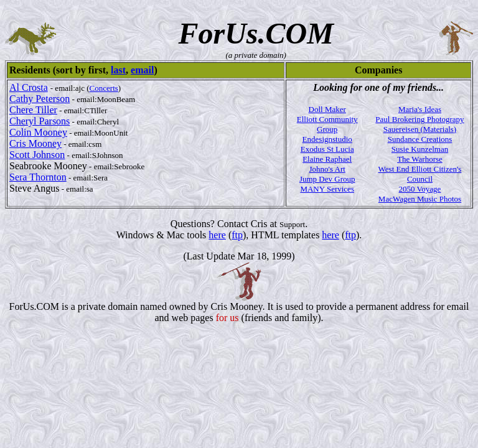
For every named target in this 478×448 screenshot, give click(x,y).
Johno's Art (327, 169)
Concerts (104, 88)
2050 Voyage (420, 189)
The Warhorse (420, 159)
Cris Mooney (35, 143)
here (217, 235)
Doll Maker (327, 109)
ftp (237, 235)
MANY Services (327, 189)
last (118, 70)
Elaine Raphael (327, 159)
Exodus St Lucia (327, 149)
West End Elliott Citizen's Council (420, 174)
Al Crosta (29, 87)
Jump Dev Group (327, 179)
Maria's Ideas (420, 109)
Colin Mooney (38, 132)
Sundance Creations (420, 139)
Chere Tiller (33, 110)
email (142, 70)
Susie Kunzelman (420, 149)
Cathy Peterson (40, 99)
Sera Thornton (38, 177)
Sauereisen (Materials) (420, 129)
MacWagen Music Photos (420, 199)
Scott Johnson (37, 155)
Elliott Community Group (327, 124)
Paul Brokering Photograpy (419, 119)
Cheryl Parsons (40, 121)
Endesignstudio (327, 139)
